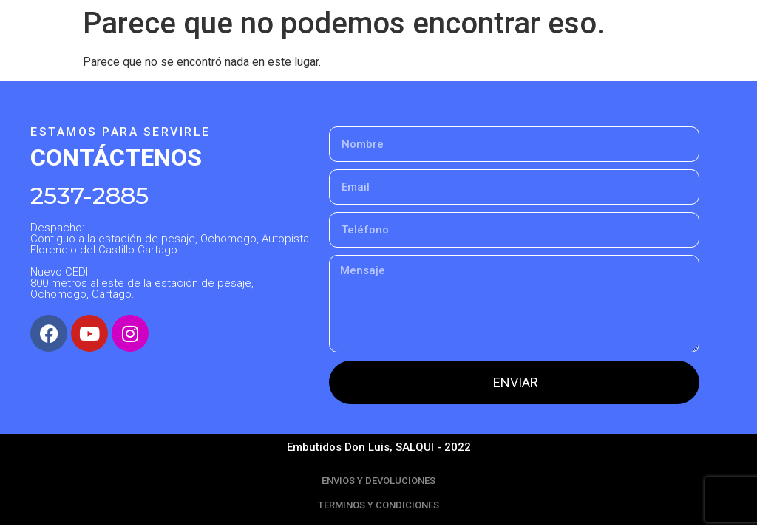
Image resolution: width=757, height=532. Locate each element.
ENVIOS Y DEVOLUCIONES (378, 481)
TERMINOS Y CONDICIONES (378, 505)
